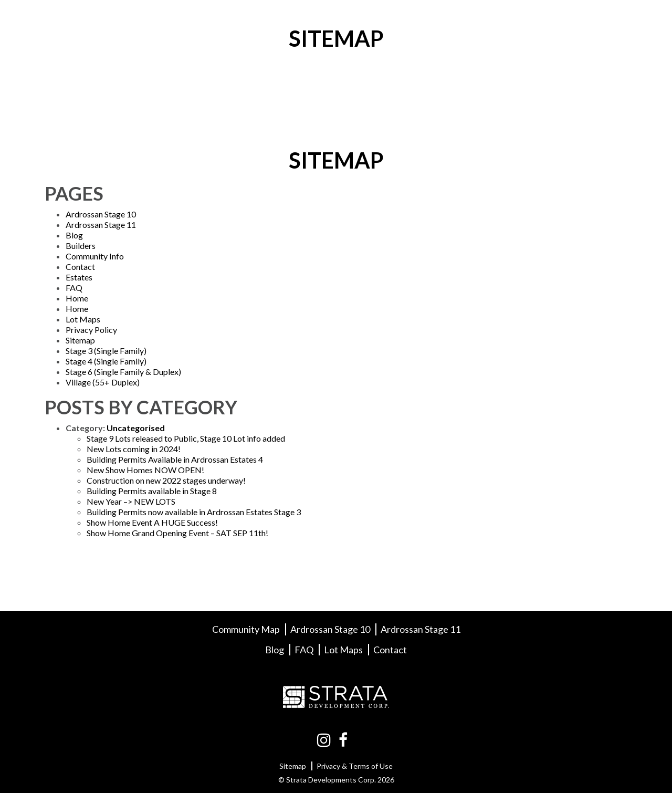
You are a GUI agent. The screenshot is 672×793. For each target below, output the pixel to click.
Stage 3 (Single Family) (106, 351)
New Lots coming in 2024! (134, 449)
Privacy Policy (91, 330)
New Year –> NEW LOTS (131, 501)
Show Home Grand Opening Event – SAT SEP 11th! (177, 533)
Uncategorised (136, 428)
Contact (594, 19)
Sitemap (80, 340)
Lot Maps (366, 19)
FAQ (539, 19)
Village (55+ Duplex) (103, 382)
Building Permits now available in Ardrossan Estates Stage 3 (194, 512)
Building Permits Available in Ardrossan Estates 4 (175, 459)
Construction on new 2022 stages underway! (166, 480)
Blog (494, 19)
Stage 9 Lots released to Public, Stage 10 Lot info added (186, 438)
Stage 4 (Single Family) (106, 361)
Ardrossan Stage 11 (101, 225)
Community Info (275, 19)
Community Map (246, 629)
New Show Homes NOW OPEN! (145, 470)
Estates (79, 277)
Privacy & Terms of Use (355, 766)
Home (77, 298)
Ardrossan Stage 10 (101, 214)
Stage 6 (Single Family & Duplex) (123, 372)
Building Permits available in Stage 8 (152, 491)
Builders (438, 19)
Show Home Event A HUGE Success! (152, 522)
